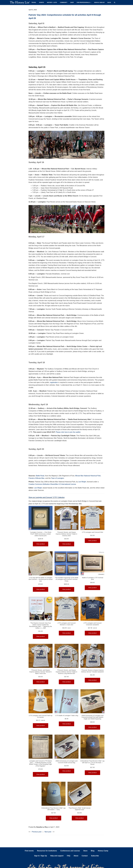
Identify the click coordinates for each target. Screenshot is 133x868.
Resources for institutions (47, 851)
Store (85, 851)
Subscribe (95, 856)
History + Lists (52, 2)
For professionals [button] (84, 2)
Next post (48, 832)
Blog (109, 2)
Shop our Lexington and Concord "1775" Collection (47, 497)
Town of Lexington (58, 478)
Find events (29, 851)
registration (54, 382)
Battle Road (40, 476)
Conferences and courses (70, 851)
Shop (72, 2)
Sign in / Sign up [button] (99, 2)
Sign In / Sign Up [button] (41, 856)
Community (64, 2)
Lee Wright (82, 482)
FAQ (69, 856)
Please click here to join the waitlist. (68, 432)
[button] (115, 2)
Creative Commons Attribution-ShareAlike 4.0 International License (52, 484)
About (76, 856)
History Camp (103, 851)
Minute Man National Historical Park (88, 476)
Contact (85, 856)
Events (42, 2)
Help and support (57, 856)
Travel (34, 2)
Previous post (37, 832)
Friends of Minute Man (36, 478)
